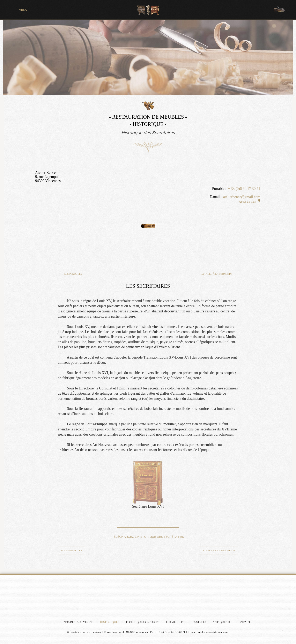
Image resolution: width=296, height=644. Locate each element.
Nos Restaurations (78, 622)
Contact (243, 622)
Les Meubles (175, 622)
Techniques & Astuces (142, 622)
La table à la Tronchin (218, 274)
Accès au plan (250, 202)
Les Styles (198, 622)
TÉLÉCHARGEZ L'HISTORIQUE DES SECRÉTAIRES (148, 537)
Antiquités (221, 622)
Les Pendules (71, 274)
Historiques (109, 622)
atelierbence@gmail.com (242, 197)
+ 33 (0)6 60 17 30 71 (244, 189)
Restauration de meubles (86, 632)
